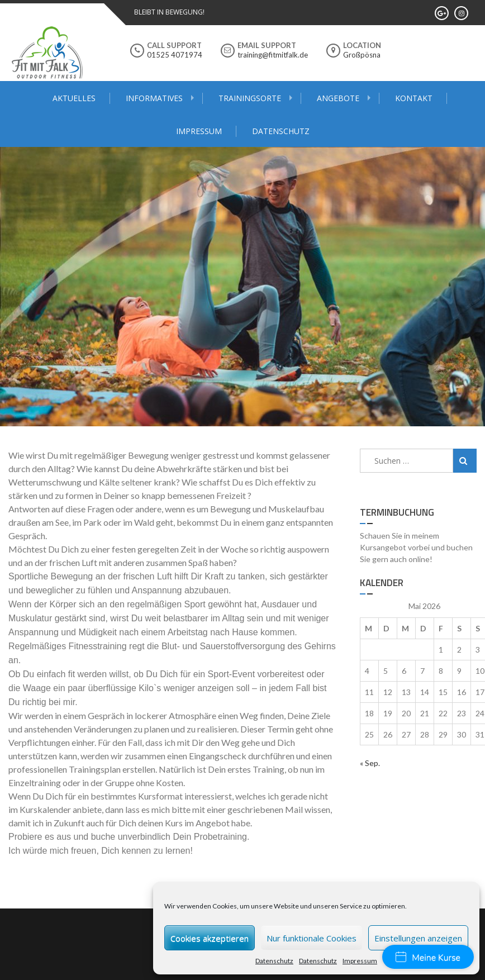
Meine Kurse (428, 958)
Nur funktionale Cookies (312, 938)
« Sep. (370, 763)
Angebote (338, 98)
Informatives (154, 98)
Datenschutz (274, 961)
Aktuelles (74, 98)
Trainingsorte (250, 98)
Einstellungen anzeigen (418, 938)
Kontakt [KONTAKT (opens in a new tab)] (414, 98)
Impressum (360, 961)
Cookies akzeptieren (210, 938)
